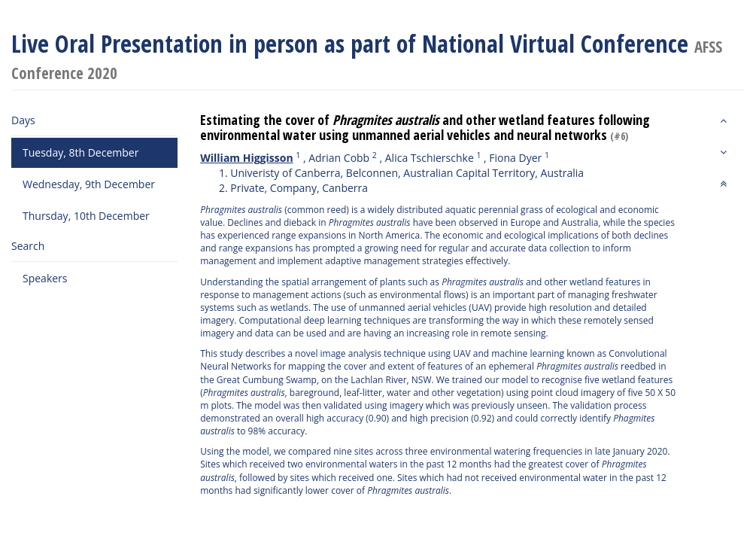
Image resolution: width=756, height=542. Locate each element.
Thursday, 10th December (86, 216)
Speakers (45, 278)
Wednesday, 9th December (89, 184)
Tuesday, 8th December (80, 152)
